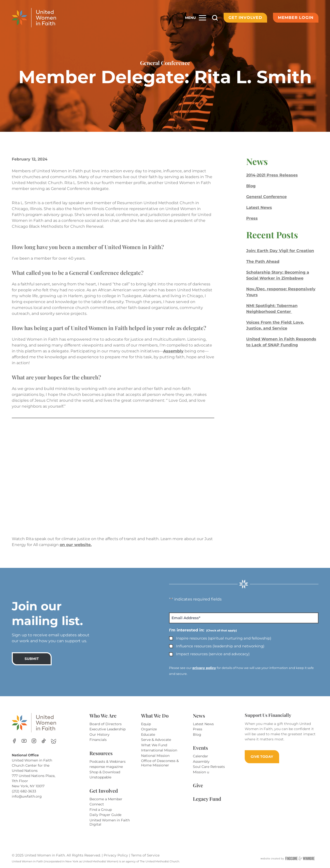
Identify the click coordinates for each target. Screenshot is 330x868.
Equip (146, 724)
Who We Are (103, 715)
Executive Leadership (108, 729)
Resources (101, 753)
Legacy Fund (207, 799)
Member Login (296, 18)
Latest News (259, 207)
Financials (98, 740)
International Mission (159, 750)
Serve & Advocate (156, 740)
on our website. (76, 545)
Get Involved (245, 18)
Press (252, 218)
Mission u (201, 772)
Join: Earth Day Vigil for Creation (280, 251)
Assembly (173, 351)
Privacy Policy (116, 855)
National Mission (155, 756)
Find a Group (101, 810)
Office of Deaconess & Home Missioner (160, 763)
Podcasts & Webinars (108, 761)
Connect (97, 804)
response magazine (106, 767)
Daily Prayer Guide (105, 815)
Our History (100, 734)
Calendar (201, 756)
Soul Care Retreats (209, 767)
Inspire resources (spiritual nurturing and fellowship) (224, 638)
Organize (149, 729)
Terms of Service (145, 855)
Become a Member (106, 799)
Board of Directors (106, 724)
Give (198, 785)
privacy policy (204, 668)
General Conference (266, 197)
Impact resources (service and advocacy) (213, 654)
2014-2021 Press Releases (272, 175)
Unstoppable (100, 777)
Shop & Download (105, 772)
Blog (251, 186)
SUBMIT (32, 659)
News (199, 715)
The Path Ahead (263, 261)
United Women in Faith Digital (110, 822)
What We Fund (154, 745)
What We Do (155, 715)
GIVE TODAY (262, 757)
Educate (148, 734)
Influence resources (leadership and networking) (220, 646)
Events (200, 748)
